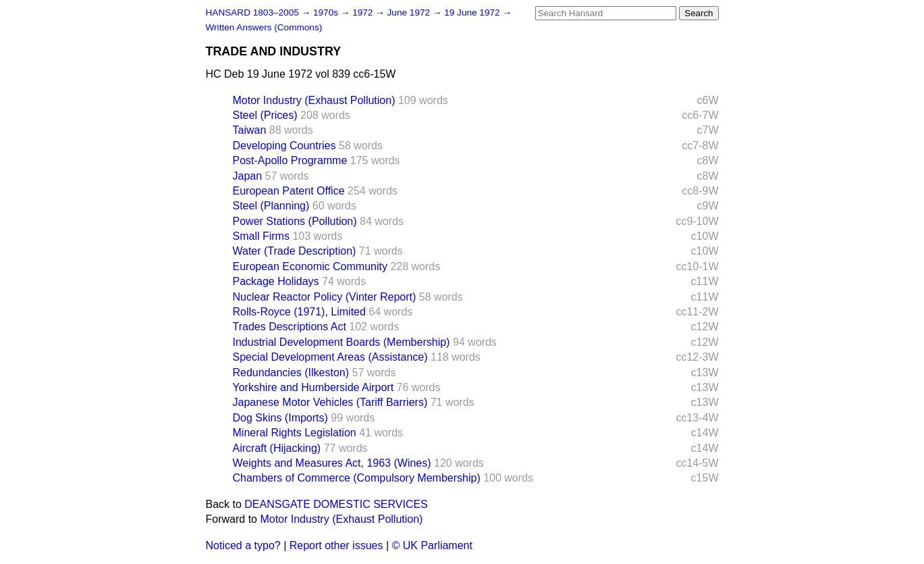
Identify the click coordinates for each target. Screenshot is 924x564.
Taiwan (250, 130)
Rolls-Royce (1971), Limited (299, 312)
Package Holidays (276, 281)
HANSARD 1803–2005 (252, 12)
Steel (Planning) (271, 206)
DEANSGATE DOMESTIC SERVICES (336, 504)
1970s (327, 12)
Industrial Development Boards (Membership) (342, 342)
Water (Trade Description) (295, 251)
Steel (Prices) (265, 115)
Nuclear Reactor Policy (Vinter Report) (325, 297)
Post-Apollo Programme (290, 160)
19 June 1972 (473, 12)
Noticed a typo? (243, 545)
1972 (364, 12)
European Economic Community (310, 266)
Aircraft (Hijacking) (277, 448)
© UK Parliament (432, 545)
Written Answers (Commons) (264, 27)
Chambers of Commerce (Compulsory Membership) (357, 478)
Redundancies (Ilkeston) (291, 373)
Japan (248, 176)
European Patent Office (289, 191)
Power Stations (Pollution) (295, 221)
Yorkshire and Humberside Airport (314, 387)
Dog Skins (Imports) (280, 418)
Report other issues (336, 545)
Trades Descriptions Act (290, 327)
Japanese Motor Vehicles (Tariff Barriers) (330, 402)
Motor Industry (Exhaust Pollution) (314, 100)
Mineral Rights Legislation (295, 433)
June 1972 (410, 12)
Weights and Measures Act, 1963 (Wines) (332, 463)
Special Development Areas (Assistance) (330, 357)
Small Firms (261, 236)
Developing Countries (284, 146)
